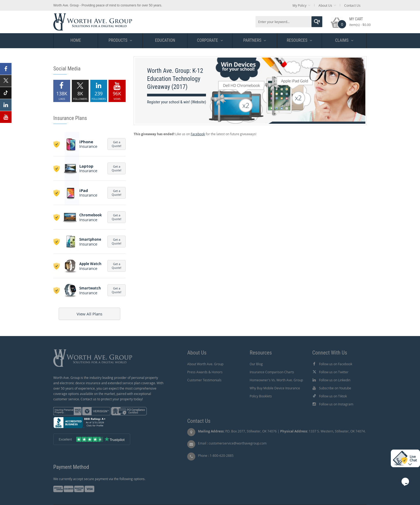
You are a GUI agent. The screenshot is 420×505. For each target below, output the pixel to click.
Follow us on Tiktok (333, 396)
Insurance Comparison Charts (272, 372)
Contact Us (352, 5)
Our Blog (256, 364)
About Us (325, 5)
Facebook (198, 134)
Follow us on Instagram (336, 404)
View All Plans (89, 314)
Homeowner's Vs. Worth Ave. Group (276, 380)
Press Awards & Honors (205, 372)
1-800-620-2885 (222, 455)
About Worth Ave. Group (205, 364)
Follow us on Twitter (334, 372)
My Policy (299, 5)
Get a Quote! (117, 144)
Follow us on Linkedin (335, 380)
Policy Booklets (261, 396)
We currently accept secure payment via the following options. (99, 479)
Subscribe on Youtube (335, 388)
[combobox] (289, 22)
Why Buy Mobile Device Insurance (275, 388)
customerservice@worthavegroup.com (238, 443)
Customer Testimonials (204, 380)
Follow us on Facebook (336, 364)
